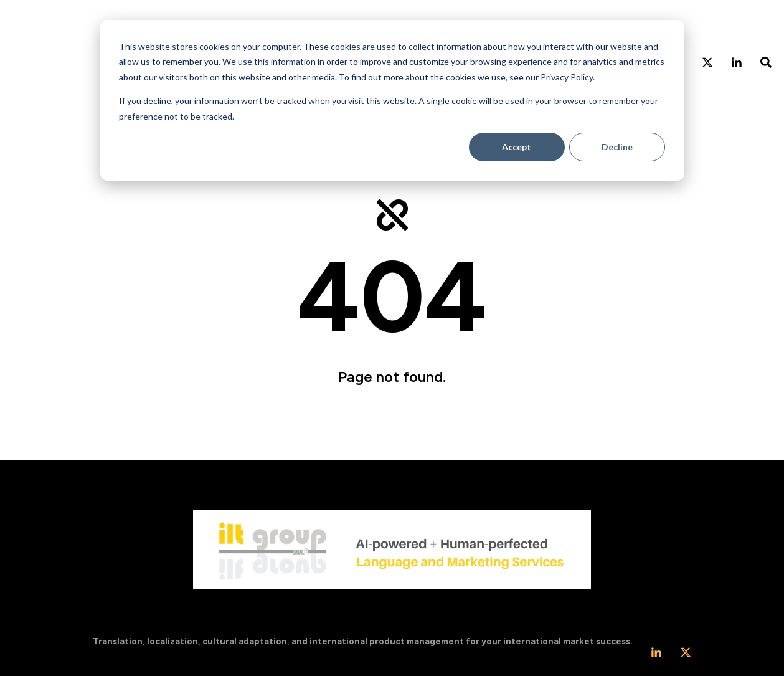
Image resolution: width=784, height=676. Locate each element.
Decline (617, 147)
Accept (517, 147)
